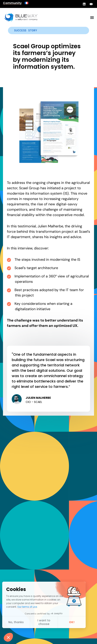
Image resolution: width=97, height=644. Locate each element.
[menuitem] (26, 3)
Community (12, 3)
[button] (8, 637)
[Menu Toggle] (92, 17)
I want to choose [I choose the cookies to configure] (21, 622)
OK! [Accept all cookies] (49, 622)
